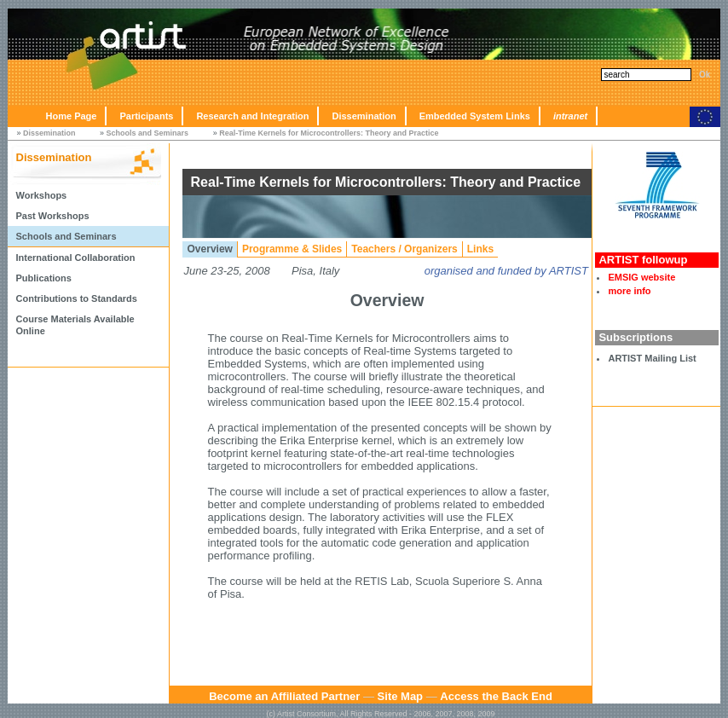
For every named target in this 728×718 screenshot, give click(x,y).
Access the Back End (496, 696)
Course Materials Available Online (75, 325)
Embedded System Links (475, 116)
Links (480, 249)
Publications (44, 278)
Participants (146, 116)
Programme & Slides (292, 249)
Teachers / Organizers (404, 249)
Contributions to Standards (77, 298)
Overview (210, 249)
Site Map (400, 696)
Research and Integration (252, 116)
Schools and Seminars (148, 133)
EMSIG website (641, 277)
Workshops (42, 195)
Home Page (72, 116)
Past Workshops (53, 216)
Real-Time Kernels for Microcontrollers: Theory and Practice (329, 133)
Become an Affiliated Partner (284, 696)
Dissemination (364, 116)
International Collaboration (76, 258)
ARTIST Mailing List (652, 358)
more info (629, 291)
